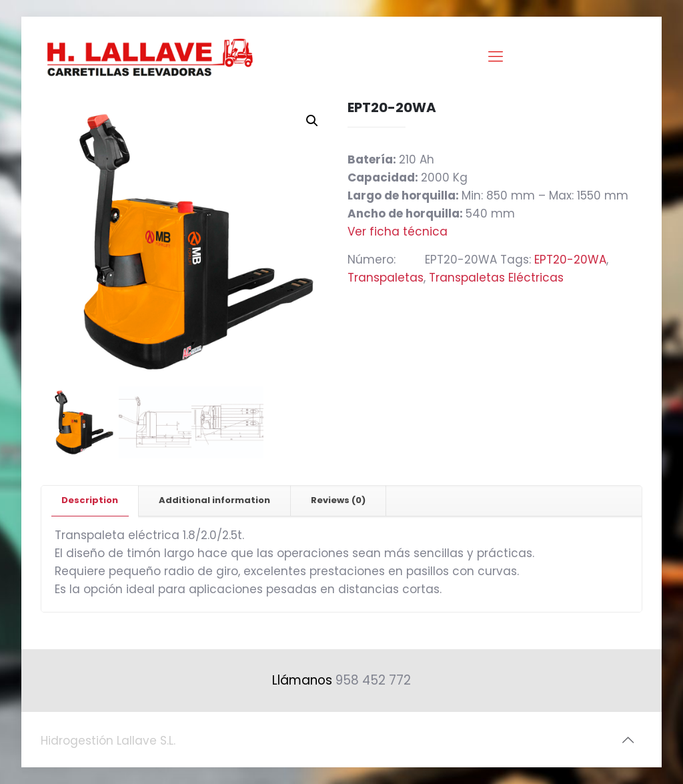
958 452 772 (373, 680)
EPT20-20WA (570, 260)
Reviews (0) (338, 500)
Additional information (214, 500)
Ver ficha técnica (398, 232)
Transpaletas (386, 278)
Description (90, 500)
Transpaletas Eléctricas (496, 278)
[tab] (90, 501)
